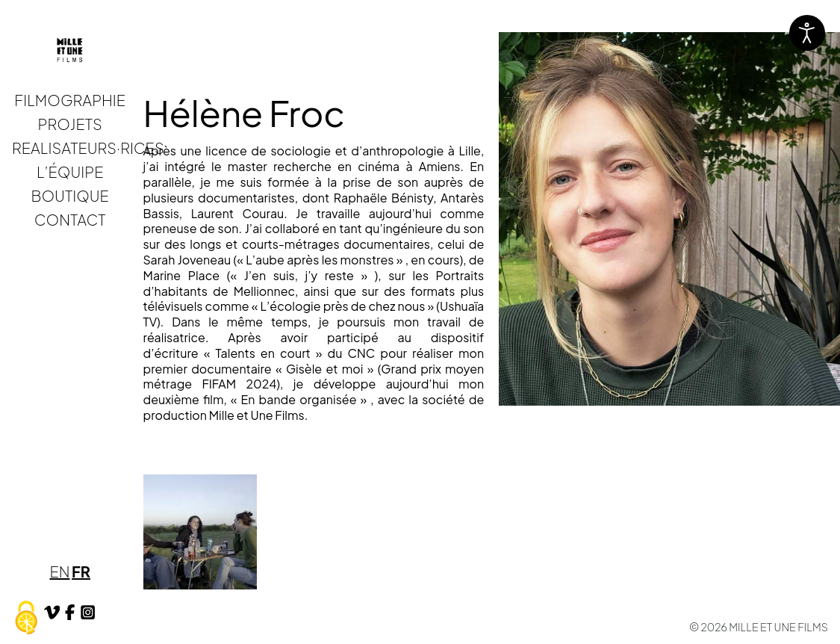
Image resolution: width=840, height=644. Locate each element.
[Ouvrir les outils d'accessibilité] (807, 33)
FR (81, 571)
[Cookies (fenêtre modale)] (26, 619)
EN (59, 571)
